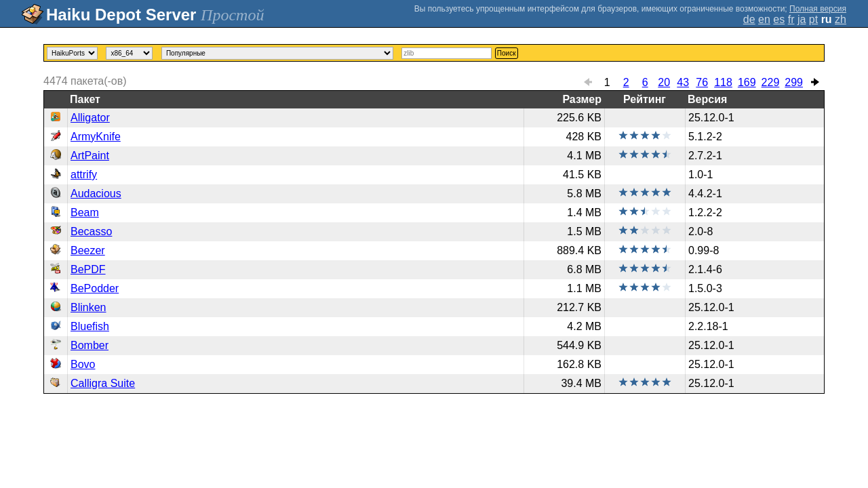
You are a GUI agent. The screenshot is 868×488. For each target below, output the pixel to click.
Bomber (90, 345)
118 (723, 82)
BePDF (88, 269)
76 (702, 82)
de (749, 19)
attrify (84, 175)
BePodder (95, 288)
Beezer (88, 250)
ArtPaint (90, 156)
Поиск (507, 53)
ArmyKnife (96, 137)
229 (771, 82)
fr (791, 19)
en (764, 19)
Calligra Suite (103, 383)
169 (747, 82)
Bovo (83, 364)
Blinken (88, 307)
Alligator (90, 118)
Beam (85, 212)
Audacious (96, 194)
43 (683, 82)
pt (813, 19)
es (779, 19)
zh (841, 19)
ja (802, 19)
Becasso (91, 231)
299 (794, 82)
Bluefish (90, 326)
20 (664, 82)
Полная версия (818, 9)
